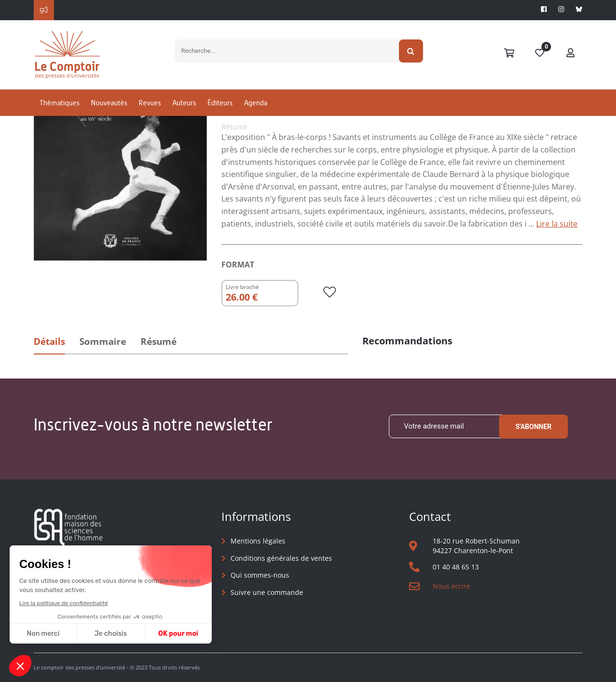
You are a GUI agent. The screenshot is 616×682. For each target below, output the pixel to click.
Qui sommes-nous (260, 575)
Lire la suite (557, 224)
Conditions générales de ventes (281, 558)
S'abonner (533, 427)
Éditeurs (220, 103)
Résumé (159, 341)
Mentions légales (258, 541)
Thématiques (59, 103)
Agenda (256, 103)
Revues (150, 103)
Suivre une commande (267, 592)
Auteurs (184, 103)
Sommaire (103, 341)
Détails (49, 341)
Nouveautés (109, 103)
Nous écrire (451, 586)
